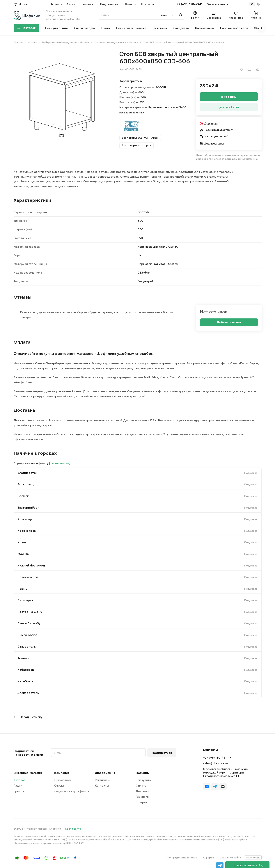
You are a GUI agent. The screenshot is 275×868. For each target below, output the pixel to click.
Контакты (102, 786)
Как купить (143, 780)
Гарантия (142, 797)
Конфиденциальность (182, 858)
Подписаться (162, 753)
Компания (62, 773)
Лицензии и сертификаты (72, 791)
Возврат (142, 802)
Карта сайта (73, 829)
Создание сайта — (241, 858)
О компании (63, 780)
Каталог (19, 780)
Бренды (19, 791)
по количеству (60, 463)
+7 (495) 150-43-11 (190, 4)
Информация (105, 773)
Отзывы (60, 786)
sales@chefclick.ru (215, 763)
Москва (23, 554)
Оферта (209, 858)
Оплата (141, 786)
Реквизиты (102, 780)
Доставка (143, 791)
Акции (18, 786)
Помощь (142, 773)
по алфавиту (40, 463)
